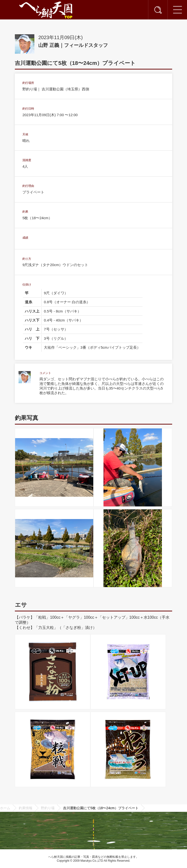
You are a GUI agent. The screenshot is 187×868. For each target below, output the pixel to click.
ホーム (5, 808)
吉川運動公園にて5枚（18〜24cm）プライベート (101, 808)
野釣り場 (48, 808)
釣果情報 (26, 808)
